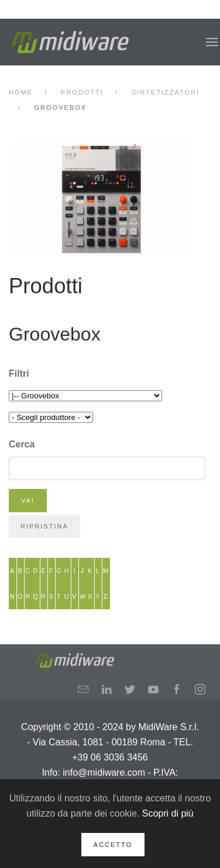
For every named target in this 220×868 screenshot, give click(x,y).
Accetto (113, 845)
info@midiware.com (104, 772)
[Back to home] (70, 42)
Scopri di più (168, 813)
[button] (212, 42)
